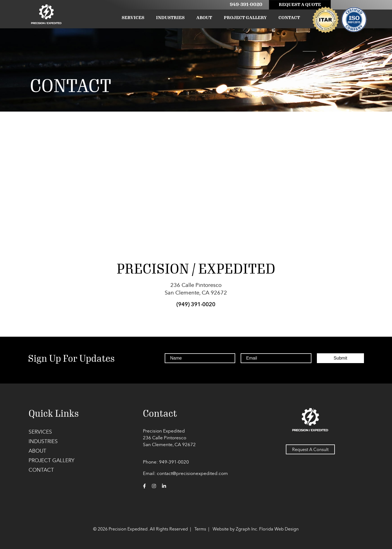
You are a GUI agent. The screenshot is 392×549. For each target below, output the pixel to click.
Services (133, 18)
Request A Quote (300, 4)
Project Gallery (245, 18)
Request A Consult (310, 449)
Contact (289, 18)
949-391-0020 (246, 4)
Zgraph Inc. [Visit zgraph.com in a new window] (247, 529)
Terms (200, 529)
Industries (170, 18)
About (204, 18)
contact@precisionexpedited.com (192, 473)
